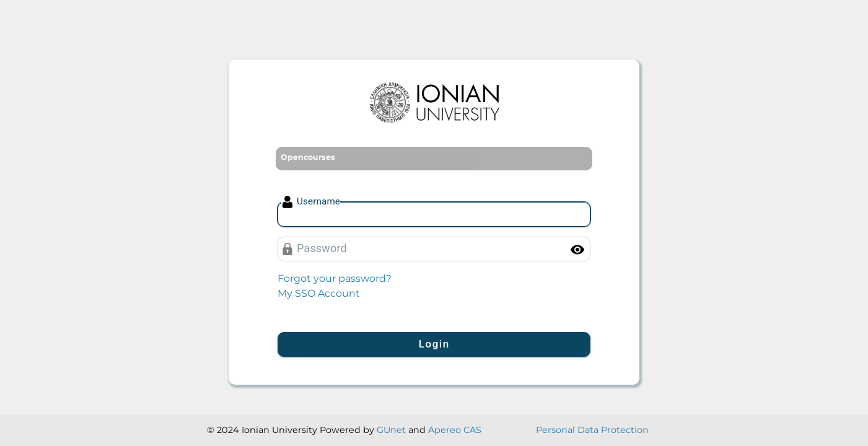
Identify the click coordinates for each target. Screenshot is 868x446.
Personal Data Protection (592, 430)
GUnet (391, 430)
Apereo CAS (455, 430)
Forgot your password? (335, 278)
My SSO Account (319, 293)
